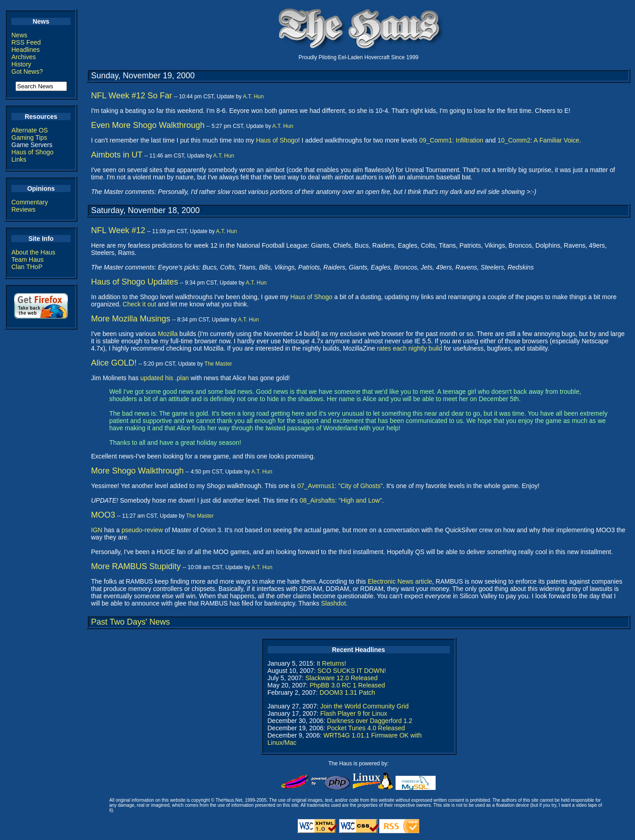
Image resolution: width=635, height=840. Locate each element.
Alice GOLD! (114, 363)
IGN (97, 530)
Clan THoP (27, 267)
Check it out (139, 304)
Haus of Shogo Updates (135, 282)
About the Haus (33, 252)
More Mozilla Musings (131, 319)
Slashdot (333, 603)
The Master (218, 364)
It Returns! (332, 663)
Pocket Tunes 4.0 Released (366, 728)
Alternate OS (30, 130)
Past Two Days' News (130, 622)
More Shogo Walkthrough (137, 471)
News (19, 35)
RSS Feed (26, 42)
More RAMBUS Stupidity (136, 566)
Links (19, 159)
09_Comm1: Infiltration (451, 140)
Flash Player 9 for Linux (353, 713)
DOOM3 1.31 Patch (347, 692)
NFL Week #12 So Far (132, 96)
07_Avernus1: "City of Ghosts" (340, 486)
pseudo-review (142, 530)
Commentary (30, 202)
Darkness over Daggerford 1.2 (370, 721)
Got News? (27, 71)
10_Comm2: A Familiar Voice (538, 140)
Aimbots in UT (117, 155)
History (21, 64)
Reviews (23, 209)
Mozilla (168, 334)
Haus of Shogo (33, 152)
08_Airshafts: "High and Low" (341, 500)
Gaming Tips (29, 137)
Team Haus (28, 260)
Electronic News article (400, 581)
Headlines (25, 50)
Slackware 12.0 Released (342, 678)
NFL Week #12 (118, 230)
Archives (24, 57)
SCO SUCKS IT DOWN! (352, 671)
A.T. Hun (253, 97)
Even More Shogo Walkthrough (148, 125)
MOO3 (103, 515)
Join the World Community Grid (364, 706)
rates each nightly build (409, 348)
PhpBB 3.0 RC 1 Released (347, 685)
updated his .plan (165, 378)
